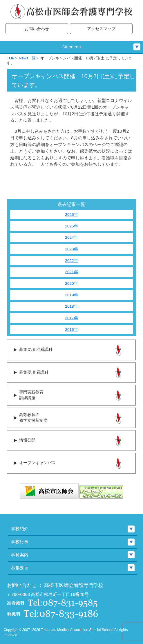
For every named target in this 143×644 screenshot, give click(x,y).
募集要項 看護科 (34, 372)
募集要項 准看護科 (36, 350)
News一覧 (27, 58)
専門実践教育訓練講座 (31, 395)
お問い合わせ (37, 29)
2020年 (71, 283)
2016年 (71, 330)
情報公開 (27, 440)
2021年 (71, 272)
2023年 (71, 249)
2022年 (71, 261)
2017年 (71, 318)
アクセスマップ (101, 29)
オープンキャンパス (37, 463)
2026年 (71, 215)
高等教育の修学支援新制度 (33, 418)
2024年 (71, 237)
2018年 (71, 306)
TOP (10, 58)
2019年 (71, 295)
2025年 (71, 226)
